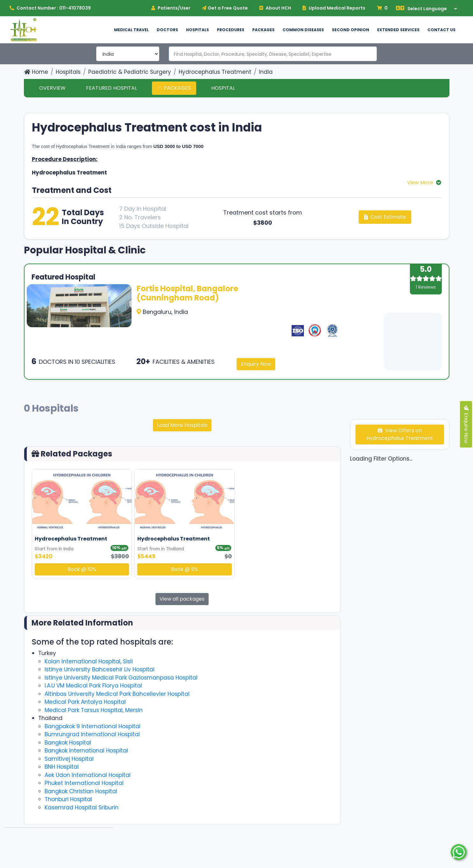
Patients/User (171, 8)
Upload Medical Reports (334, 8)
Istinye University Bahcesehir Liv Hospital (100, 669)
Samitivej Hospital (69, 759)
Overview (52, 88)
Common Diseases (303, 30)
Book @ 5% (185, 569)
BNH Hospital (62, 767)
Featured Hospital (111, 88)
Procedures (231, 30)
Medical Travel (131, 30)
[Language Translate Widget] (432, 9)
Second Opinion (351, 30)
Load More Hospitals (182, 425)
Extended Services (398, 30)
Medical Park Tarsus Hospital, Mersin (94, 710)
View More (421, 183)
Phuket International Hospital (84, 783)
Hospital (223, 88)
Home (36, 72)
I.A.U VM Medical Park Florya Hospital (93, 686)
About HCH (275, 8)
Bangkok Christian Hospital (81, 791)
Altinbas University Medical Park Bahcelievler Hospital (117, 694)
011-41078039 (75, 8)
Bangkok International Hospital (86, 751)
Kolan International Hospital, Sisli (89, 661)
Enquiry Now (256, 364)
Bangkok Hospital (68, 743)
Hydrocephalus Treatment (215, 72)
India (266, 72)
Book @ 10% (82, 569)
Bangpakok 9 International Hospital (93, 726)
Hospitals (197, 30)
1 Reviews (426, 287)
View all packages (182, 599)
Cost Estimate (385, 217)
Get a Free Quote (225, 8)
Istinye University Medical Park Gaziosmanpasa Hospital (121, 678)
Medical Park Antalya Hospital (85, 702)
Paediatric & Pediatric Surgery (130, 72)
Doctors (167, 30)
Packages (263, 30)
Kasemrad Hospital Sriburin (82, 808)
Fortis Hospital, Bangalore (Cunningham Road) (187, 293)
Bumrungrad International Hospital (92, 734)
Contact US (441, 30)
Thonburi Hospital (68, 799)
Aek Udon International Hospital (88, 775)
